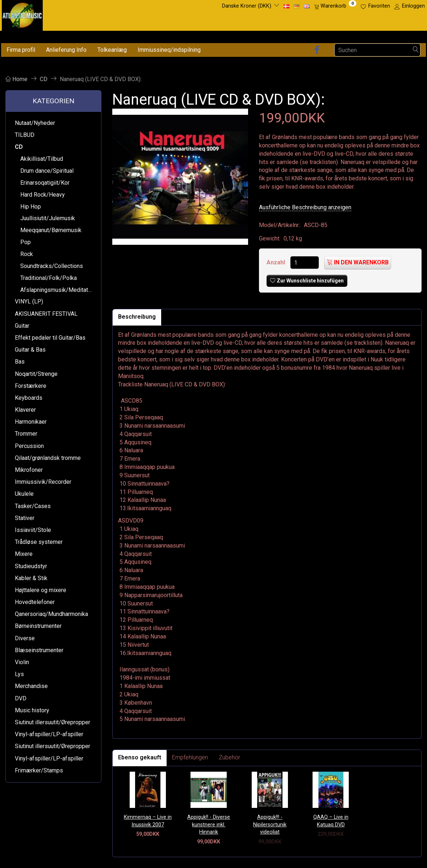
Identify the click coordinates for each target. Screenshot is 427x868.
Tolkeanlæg (112, 50)
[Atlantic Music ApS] (22, 14)
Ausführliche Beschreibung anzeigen (305, 207)
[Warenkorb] (335, 6)
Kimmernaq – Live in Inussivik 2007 (148, 821)
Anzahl (277, 262)
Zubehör (229, 757)
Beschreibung (137, 317)
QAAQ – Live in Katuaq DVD (331, 821)
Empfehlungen (190, 757)
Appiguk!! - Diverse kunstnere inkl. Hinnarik (209, 825)
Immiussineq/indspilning (169, 50)
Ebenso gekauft (140, 757)
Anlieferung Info (66, 50)
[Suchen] (416, 50)
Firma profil (21, 50)
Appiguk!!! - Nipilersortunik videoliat (270, 825)
